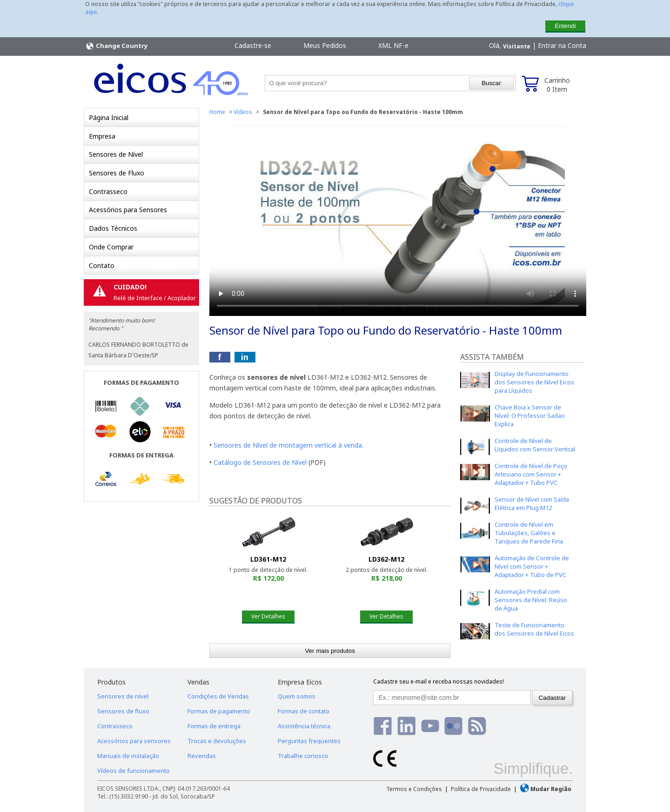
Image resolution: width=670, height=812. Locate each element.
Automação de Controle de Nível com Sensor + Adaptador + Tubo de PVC (532, 566)
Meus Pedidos (325, 45)
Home (217, 112)
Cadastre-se (253, 45)
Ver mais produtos (330, 651)
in (245, 357)
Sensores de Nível (116, 154)
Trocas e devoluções (217, 741)
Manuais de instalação (128, 756)
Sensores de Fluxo (117, 173)
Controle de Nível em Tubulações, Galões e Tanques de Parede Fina (529, 533)
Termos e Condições (414, 789)
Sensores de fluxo (123, 711)
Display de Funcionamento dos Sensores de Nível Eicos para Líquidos (534, 382)
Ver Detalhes (268, 616)
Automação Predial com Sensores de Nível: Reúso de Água (531, 600)
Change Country (116, 46)
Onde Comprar (111, 247)
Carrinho (557, 85)
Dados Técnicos (113, 228)
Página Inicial (109, 117)
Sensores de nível (123, 696)
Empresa (102, 136)
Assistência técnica (304, 726)
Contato (102, 265)
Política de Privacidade (481, 789)
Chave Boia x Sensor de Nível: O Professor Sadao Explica (530, 416)
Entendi (565, 26)
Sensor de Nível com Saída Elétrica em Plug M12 (532, 503)
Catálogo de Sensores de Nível (260, 462)
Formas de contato (304, 711)
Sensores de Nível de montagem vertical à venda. (288, 445)
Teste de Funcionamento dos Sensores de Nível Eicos (534, 629)
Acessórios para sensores (134, 741)
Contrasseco (108, 191)
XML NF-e (393, 45)
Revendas (202, 756)
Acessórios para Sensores (128, 210)
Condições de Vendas (218, 696)
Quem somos (297, 696)
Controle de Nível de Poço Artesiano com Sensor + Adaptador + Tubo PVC (531, 474)
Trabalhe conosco (303, 756)
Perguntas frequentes (309, 741)
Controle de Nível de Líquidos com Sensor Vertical (535, 445)
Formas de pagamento (219, 711)
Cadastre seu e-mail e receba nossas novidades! (439, 681)
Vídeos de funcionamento (134, 771)
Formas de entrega (214, 726)
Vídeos (243, 112)
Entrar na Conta (562, 45)
